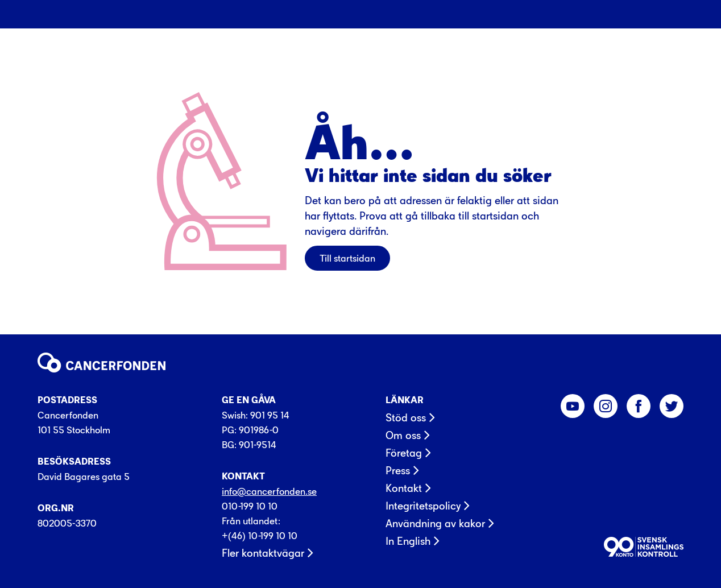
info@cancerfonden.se (269, 491)
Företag (404, 453)
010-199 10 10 (250, 506)
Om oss (403, 436)
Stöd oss (406, 418)
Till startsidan (347, 258)
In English (408, 541)
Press (398, 471)
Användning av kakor (435, 524)
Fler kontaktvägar (263, 553)
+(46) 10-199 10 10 (260, 536)
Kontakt (404, 488)
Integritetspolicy (423, 506)
